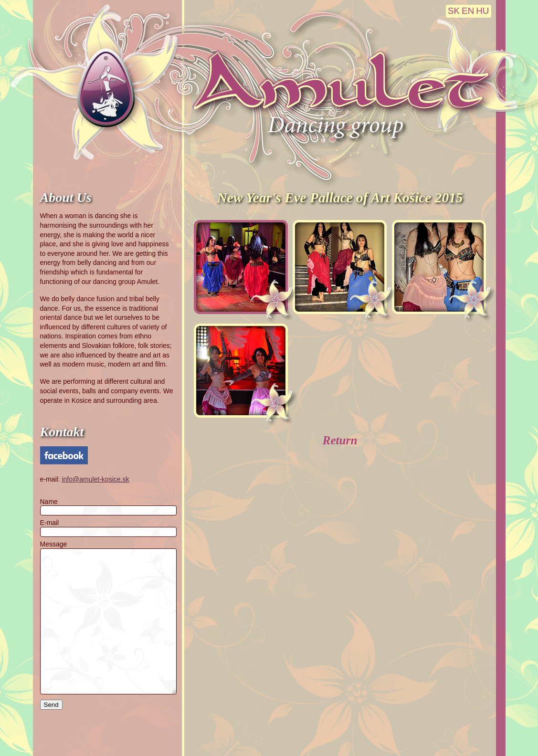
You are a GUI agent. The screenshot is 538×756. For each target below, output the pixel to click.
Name (49, 502)
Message (54, 544)
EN (468, 11)
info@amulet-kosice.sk (95, 479)
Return (340, 440)
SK (454, 11)
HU (482, 11)
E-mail (50, 523)
